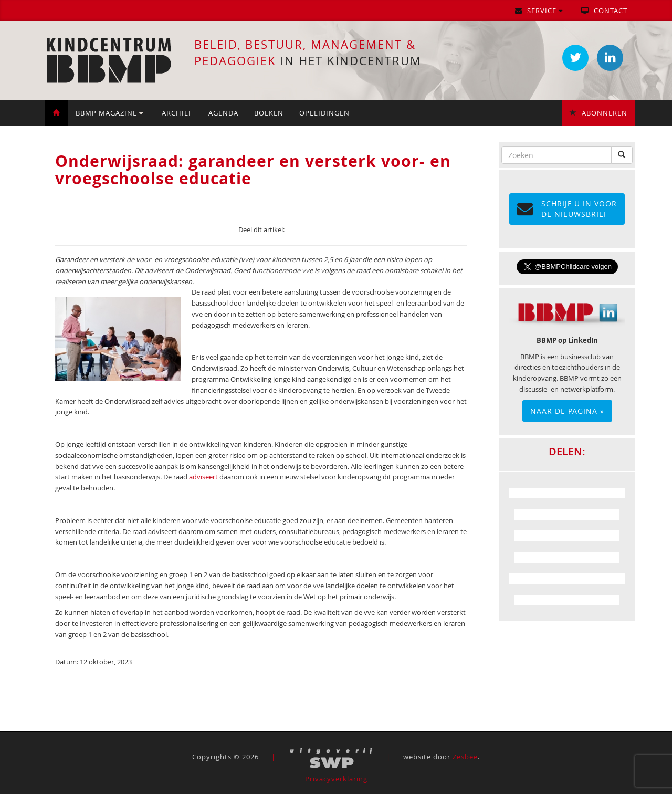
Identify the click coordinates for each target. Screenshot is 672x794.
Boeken (269, 113)
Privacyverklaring (336, 779)
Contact (604, 11)
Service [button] (539, 11)
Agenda (223, 113)
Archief (177, 113)
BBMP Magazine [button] (109, 113)
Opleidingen (324, 113)
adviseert (203, 477)
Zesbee (465, 757)
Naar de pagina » (567, 411)
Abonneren (598, 113)
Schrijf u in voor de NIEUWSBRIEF (567, 209)
